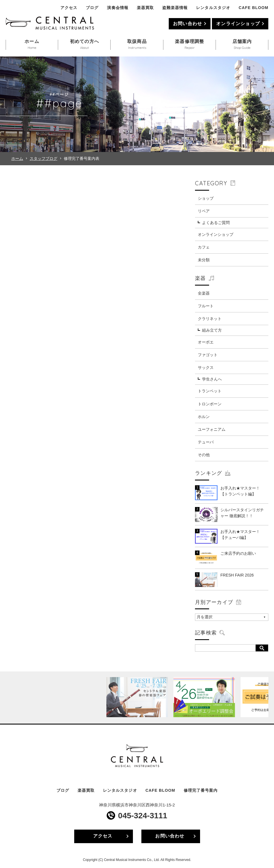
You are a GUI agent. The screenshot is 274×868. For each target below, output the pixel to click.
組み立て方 (212, 330)
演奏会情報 (118, 8)
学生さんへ (212, 379)
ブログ (92, 8)
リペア (204, 211)
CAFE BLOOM (254, 8)
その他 (204, 455)
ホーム (17, 158)
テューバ (206, 442)
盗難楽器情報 (175, 8)
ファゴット (208, 355)
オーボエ (206, 342)
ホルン (204, 417)
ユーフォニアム (212, 429)
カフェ (204, 247)
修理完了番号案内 (201, 790)
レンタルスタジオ (213, 8)
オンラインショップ (238, 24)
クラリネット (210, 319)
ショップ (206, 198)
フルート (206, 306)
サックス (206, 367)
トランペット (210, 391)
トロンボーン (210, 404)
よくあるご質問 (216, 223)
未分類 (204, 260)
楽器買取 (145, 8)
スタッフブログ (43, 158)
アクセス (69, 8)
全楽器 (204, 293)
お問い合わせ (188, 24)
